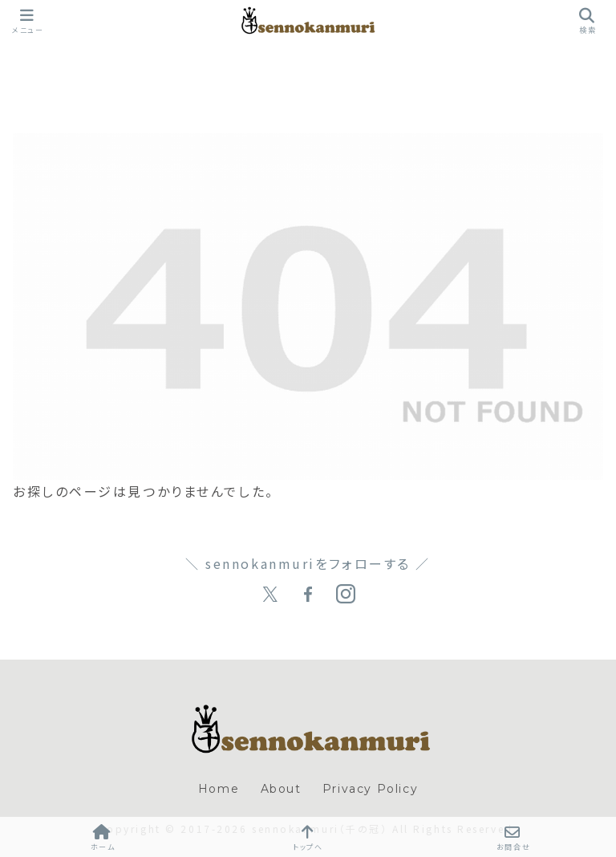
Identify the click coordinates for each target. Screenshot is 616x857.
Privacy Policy (370, 789)
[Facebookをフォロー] (308, 595)
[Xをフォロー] (270, 595)
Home (219, 789)
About (281, 789)
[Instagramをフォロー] (346, 595)
